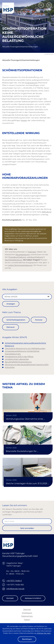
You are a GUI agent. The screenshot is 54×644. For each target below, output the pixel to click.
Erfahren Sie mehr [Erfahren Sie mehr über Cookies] (44, 633)
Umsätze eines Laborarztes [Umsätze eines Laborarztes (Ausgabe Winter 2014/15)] (17, 359)
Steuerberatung (23, 255)
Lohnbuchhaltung (35, 257)
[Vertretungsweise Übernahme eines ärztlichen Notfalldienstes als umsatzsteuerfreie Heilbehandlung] (27, 407)
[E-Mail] (27, 521)
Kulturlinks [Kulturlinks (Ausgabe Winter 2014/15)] (10, 367)
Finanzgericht (31, 83)
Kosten (24, 120)
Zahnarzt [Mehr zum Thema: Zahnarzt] (11, 327)
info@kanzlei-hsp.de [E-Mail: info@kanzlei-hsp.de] (15, 589)
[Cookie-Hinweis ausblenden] (27, 639)
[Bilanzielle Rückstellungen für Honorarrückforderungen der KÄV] (27, 439)
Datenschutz (27, 616)
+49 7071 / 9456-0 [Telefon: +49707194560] (14, 581)
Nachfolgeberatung (14, 260)
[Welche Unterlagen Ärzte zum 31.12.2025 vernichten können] (27, 472)
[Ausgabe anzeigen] (11, 304)
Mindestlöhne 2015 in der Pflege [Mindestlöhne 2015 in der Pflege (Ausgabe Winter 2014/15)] (19, 357)
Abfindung (47, 212)
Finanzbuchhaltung (17, 257)
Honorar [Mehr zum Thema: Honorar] (39, 320)
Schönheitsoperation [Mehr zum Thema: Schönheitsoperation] (16, 320)
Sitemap (27, 609)
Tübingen (32, 252)
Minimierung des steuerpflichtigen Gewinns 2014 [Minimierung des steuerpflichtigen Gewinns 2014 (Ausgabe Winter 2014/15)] (27, 365)
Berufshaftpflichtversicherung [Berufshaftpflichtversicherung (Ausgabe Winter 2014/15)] (18, 362)
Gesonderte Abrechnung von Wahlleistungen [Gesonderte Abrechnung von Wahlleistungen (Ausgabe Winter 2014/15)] (25, 348)
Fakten (27, 620)
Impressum (27, 613)
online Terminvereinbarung (20, 265)
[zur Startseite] (8, 8)
